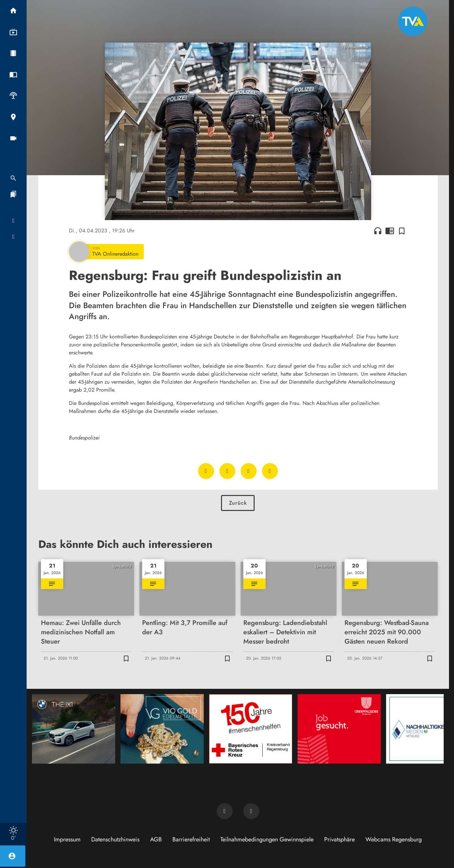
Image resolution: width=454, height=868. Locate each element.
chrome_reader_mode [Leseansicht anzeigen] (390, 231)
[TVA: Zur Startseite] (413, 21)
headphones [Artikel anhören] (378, 231)
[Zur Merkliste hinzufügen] (402, 231)
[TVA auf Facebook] (225, 811)
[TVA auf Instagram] (251, 811)
